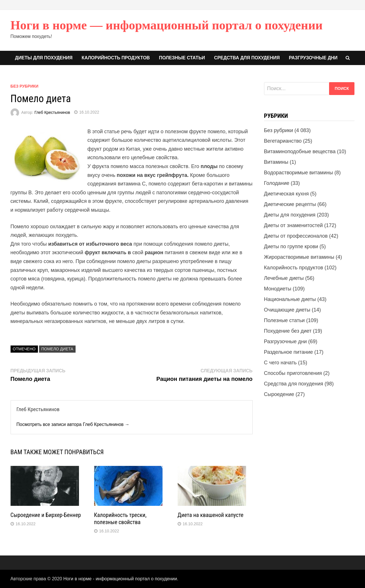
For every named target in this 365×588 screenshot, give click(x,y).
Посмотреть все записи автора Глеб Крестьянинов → (73, 424)
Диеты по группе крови (291, 246)
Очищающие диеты (287, 310)
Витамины (276, 162)
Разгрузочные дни (313, 58)
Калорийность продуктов (116, 58)
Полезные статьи (182, 58)
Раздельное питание (289, 352)
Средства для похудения (247, 58)
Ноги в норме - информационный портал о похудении (120, 579)
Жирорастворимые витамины (299, 257)
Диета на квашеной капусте (211, 515)
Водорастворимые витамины (299, 173)
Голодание (277, 183)
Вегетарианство (283, 141)
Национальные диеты (290, 299)
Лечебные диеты (284, 278)
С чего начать (280, 363)
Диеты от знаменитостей (293, 225)
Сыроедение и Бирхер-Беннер (46, 515)
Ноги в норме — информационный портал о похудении (167, 25)
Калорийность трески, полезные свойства (120, 519)
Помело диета (57, 349)
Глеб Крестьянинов (52, 112)
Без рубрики (25, 86)
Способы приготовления (293, 373)
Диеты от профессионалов (296, 236)
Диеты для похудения (44, 58)
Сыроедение (279, 394)
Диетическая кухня (286, 194)
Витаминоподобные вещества (300, 151)
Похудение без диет (288, 331)
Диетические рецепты (290, 204)
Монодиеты (278, 289)
